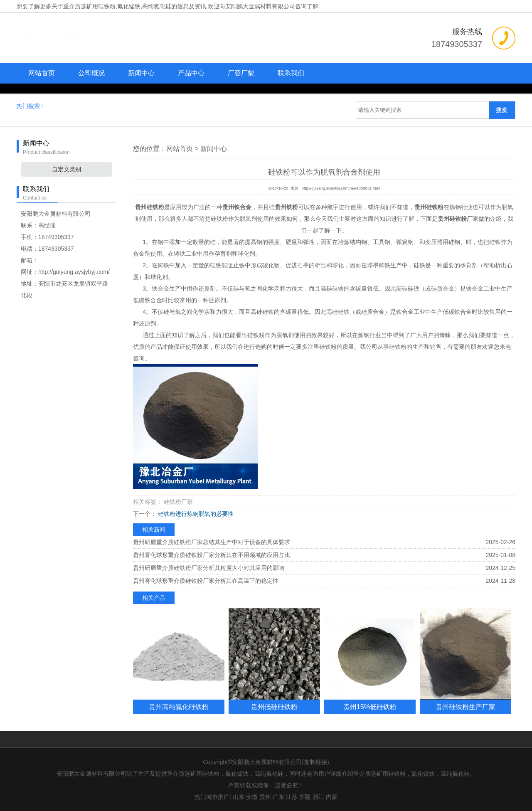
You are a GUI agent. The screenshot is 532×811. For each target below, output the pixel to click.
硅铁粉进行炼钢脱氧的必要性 (195, 514)
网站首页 (42, 73)
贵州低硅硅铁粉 (274, 707)
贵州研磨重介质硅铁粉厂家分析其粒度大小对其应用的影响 (209, 568)
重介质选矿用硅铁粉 (89, 6)
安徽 (252, 797)
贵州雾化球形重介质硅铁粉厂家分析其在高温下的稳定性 (206, 581)
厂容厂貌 (241, 73)
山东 (239, 797)
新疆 (305, 797)
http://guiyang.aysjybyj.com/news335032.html (341, 188)
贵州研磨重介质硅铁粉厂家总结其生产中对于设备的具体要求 (212, 542)
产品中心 (191, 73)
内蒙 (332, 797)
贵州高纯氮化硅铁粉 (179, 707)
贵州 (265, 797)
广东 (278, 797)
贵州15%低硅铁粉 (370, 707)
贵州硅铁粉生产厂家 (465, 707)
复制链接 (315, 762)
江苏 (292, 797)
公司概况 (91, 73)
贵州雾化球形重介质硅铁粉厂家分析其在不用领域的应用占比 (212, 555)
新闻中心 (141, 73)
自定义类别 (66, 169)
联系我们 (291, 73)
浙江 (318, 797)
